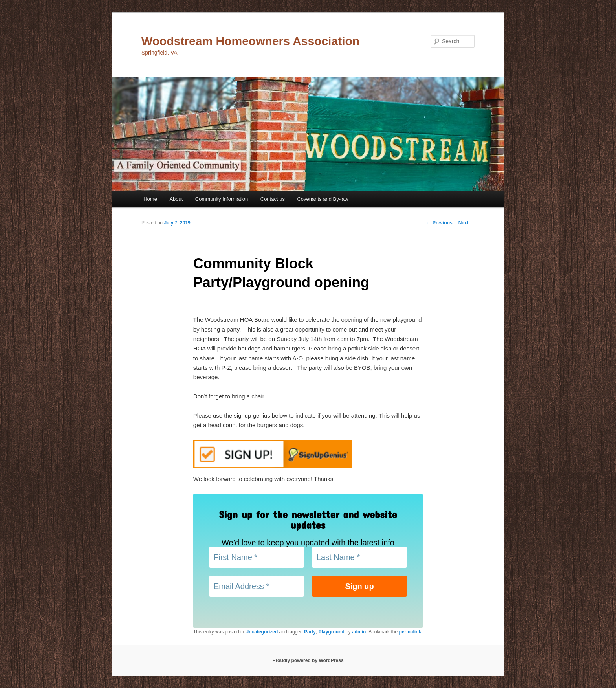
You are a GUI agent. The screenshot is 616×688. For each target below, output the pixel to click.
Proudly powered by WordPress (308, 660)
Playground (332, 632)
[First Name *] (257, 557)
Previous (440, 223)
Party (310, 632)
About (176, 199)
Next (467, 223)
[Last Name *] (359, 557)
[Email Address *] (257, 586)
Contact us (273, 199)
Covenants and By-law (323, 199)
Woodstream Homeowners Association (250, 41)
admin (359, 632)
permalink (410, 632)
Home (150, 199)
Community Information (222, 199)
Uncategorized (262, 632)
